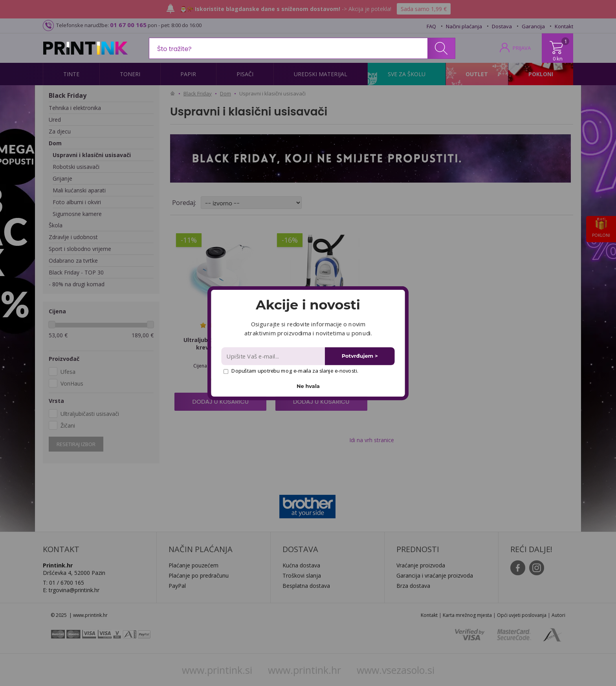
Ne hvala (308, 386)
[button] (308, 305)
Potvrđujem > (360, 356)
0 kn (558, 59)
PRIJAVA (522, 48)
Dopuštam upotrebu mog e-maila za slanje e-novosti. (291, 371)
